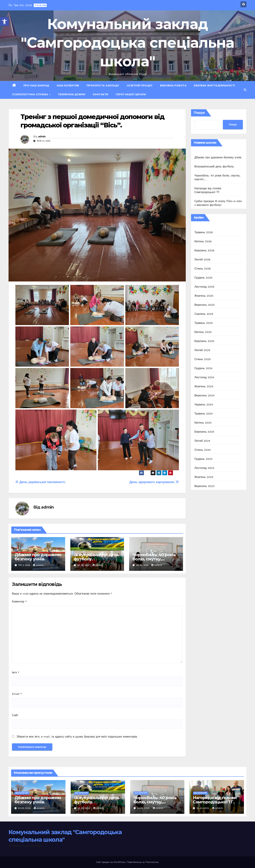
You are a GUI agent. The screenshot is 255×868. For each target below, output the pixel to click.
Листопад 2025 (204, 287)
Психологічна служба (31, 94)
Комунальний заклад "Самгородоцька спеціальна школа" (128, 43)
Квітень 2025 (203, 332)
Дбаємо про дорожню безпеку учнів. (38, 557)
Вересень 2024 (204, 395)
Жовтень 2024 (204, 386)
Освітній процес (140, 86)
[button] (4, 22)
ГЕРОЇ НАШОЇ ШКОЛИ (131, 94)
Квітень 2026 (203, 241)
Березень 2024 (204, 432)
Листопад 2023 (204, 468)
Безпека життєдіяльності (214, 86)
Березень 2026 (204, 250)
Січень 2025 (203, 359)
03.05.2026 (25, 808)
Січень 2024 (203, 450)
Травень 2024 (204, 414)
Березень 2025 (204, 341)
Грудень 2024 (203, 368)
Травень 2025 (204, 323)
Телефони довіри (72, 94)
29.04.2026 (84, 808)
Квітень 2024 (203, 423)
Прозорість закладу (103, 86)
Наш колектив (68, 86)
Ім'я (16, 672)
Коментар (19, 601)
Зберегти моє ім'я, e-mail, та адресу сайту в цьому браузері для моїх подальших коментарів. (77, 737)
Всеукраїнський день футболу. (96, 557)
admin (42, 136)
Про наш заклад (36, 86)
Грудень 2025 (203, 278)
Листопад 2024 (204, 377)
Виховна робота (173, 86)
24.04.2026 (144, 808)
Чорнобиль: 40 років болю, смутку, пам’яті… (154, 559)
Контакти (101, 94)
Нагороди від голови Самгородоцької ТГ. (215, 800)
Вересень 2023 (204, 486)
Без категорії (22, 793)
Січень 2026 (203, 269)
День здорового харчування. (154, 482)
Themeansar (152, 862)
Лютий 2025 (202, 350)
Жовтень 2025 (204, 296)
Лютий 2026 (202, 259)
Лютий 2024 (202, 441)
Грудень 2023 (203, 459)
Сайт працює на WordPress (111, 862)
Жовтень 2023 (204, 477)
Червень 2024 (204, 405)
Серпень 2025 (204, 314)
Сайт (15, 715)
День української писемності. (40, 482)
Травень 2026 (204, 232)
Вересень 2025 (204, 305)
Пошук (199, 113)
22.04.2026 (203, 808)
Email (17, 694)
